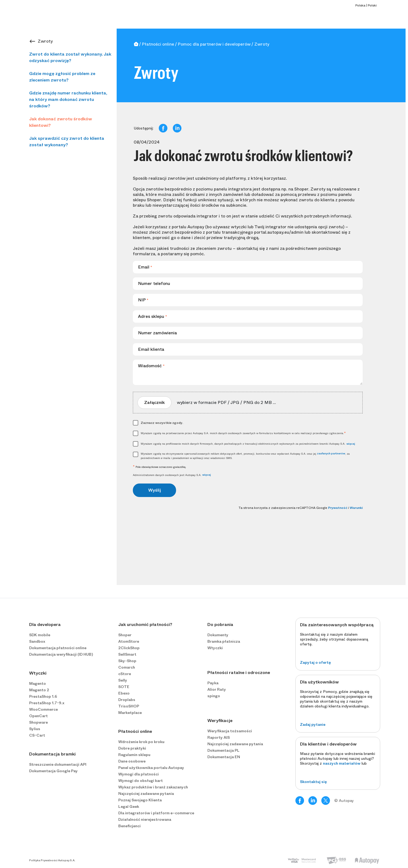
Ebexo (124, 693)
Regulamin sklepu (134, 755)
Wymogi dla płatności (139, 774)
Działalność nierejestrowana (145, 819)
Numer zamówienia (157, 333)
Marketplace (130, 713)
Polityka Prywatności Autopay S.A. (52, 860)
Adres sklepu (153, 316)
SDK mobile (40, 635)
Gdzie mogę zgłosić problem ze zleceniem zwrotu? (62, 77)
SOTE (124, 687)
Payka (213, 683)
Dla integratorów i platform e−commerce (156, 813)
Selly (123, 680)
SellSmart (127, 654)
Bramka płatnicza (224, 641)
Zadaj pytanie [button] (313, 724)
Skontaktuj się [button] (313, 782)
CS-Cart (37, 735)
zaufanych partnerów (331, 453)
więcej (351, 444)
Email (145, 267)
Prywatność (338, 508)
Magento (38, 683)
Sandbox (37, 641)
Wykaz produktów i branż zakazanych (153, 787)
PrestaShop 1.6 (43, 696)
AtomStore (129, 641)
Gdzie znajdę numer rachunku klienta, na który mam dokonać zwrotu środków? (68, 99)
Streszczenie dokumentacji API (58, 764)
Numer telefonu (154, 283)
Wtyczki (215, 648)
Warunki (356, 508)
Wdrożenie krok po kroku (141, 742)
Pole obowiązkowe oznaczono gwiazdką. (160, 467)
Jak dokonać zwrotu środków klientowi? (61, 122)
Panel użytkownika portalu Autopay (151, 768)
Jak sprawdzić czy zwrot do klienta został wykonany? (67, 142)
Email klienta (151, 349)
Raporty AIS (219, 737)
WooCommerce (43, 709)
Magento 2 (39, 690)
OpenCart (38, 716)
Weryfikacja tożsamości (230, 731)
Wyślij (155, 490)
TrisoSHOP (129, 706)
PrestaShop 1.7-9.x (47, 703)
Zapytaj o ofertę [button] (315, 662)
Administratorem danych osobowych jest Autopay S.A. (172, 475)
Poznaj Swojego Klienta (140, 800)
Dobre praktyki (132, 748)
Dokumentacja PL (223, 750)
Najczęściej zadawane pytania (146, 794)
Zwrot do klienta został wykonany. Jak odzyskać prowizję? (70, 57)
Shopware (38, 722)
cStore (125, 674)
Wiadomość (151, 366)
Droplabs (127, 700)
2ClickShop (129, 648)
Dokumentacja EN (224, 757)
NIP (143, 300)
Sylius (35, 729)
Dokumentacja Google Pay (53, 771)
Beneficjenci (129, 826)
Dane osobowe (132, 761)
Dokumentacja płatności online (58, 648)
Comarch (127, 667)
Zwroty (45, 41)
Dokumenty (218, 635)
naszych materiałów (342, 763)
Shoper (125, 635)
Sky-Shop (127, 661)
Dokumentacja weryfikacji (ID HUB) (61, 654)
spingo (214, 696)
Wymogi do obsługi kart (141, 781)
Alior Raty (217, 689)
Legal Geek (129, 806)
